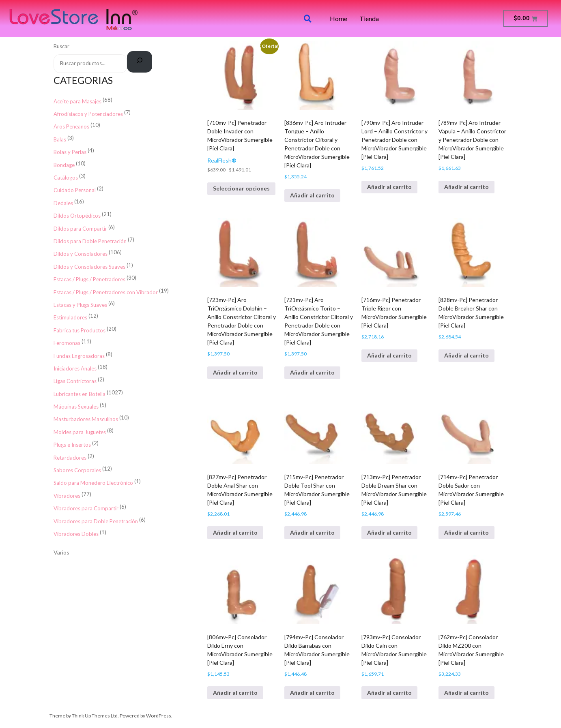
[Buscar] (140, 62)
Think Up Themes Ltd (95, 716)
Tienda (369, 19)
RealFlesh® (222, 160)
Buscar (61, 46)
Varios (61, 552)
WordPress (159, 716)
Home (339, 19)
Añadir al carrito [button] (312, 195)
